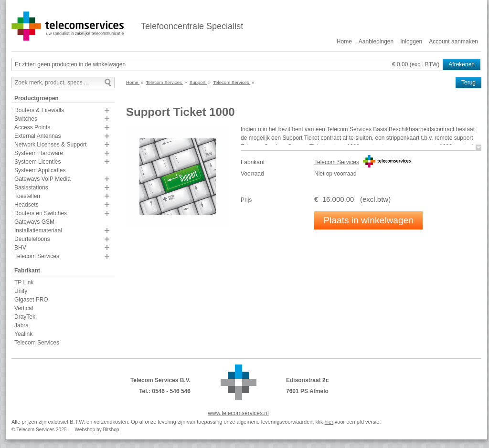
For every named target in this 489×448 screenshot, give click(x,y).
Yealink (23, 334)
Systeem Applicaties (40, 170)
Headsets (27, 205)
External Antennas (37, 136)
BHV (20, 248)
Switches (26, 119)
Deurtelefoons (32, 239)
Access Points (32, 127)
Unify (21, 291)
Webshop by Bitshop (97, 430)
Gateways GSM (34, 222)
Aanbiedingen (376, 42)
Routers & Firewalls (39, 110)
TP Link (24, 282)
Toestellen (27, 196)
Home (344, 42)
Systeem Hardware (39, 153)
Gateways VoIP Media (43, 179)
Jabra (21, 325)
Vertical (24, 308)
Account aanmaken (453, 42)
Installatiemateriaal (38, 230)
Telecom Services (37, 256)
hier (329, 422)
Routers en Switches (41, 213)
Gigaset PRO (31, 300)
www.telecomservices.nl (238, 413)
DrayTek (25, 317)
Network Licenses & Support (50, 145)
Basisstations (31, 188)
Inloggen (411, 42)
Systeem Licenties (37, 162)
